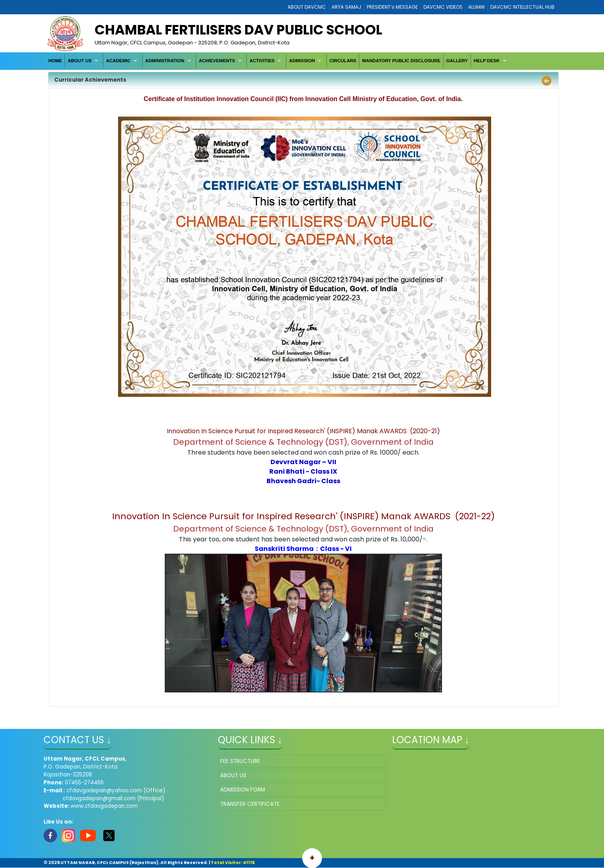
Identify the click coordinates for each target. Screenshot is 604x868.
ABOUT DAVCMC (307, 7)
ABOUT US (80, 61)
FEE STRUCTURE (240, 761)
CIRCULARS (343, 61)
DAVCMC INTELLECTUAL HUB (522, 7)
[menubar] (278, 61)
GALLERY (457, 61)
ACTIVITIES (262, 61)
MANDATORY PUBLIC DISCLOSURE (401, 61)
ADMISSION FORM (243, 790)
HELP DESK (487, 61)
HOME (55, 61)
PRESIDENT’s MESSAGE (392, 7)
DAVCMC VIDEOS (443, 7)
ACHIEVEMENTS (217, 61)
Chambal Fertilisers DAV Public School (238, 30)
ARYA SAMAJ (346, 7)
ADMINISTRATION (165, 61)
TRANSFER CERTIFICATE (250, 804)
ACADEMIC (118, 61)
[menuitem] (55, 61)
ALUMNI (476, 7)
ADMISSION (302, 61)
